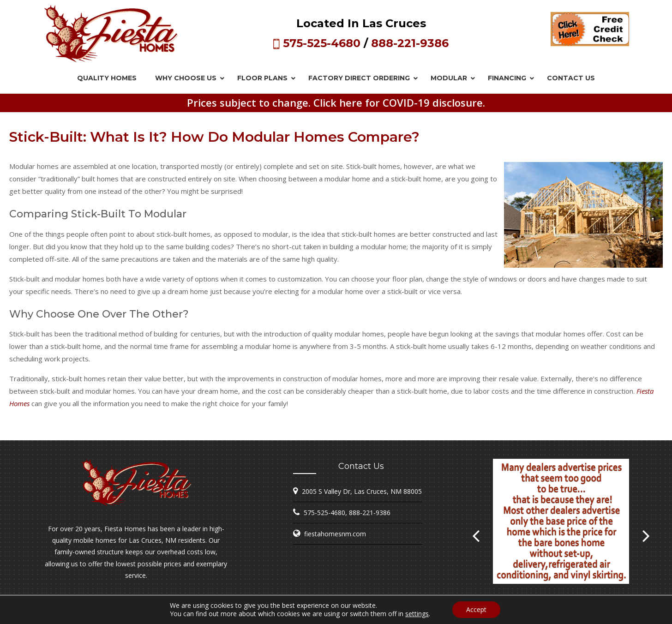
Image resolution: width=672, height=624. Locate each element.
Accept (476, 609)
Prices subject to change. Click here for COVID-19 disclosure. (336, 102)
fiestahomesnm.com (335, 534)
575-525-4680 (322, 43)
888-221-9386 (410, 43)
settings (417, 614)
